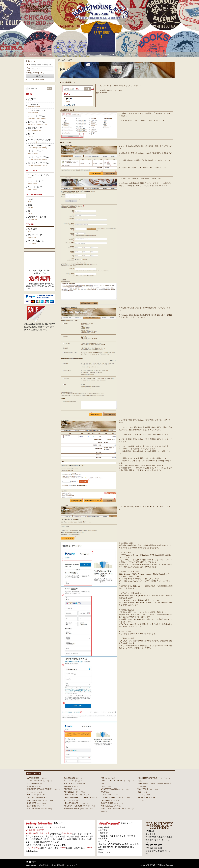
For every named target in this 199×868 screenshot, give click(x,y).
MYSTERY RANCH (114, 789)
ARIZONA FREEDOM (79, 806)
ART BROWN (75, 792)
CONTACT (133, 55)
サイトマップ (71, 865)
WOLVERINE (148, 789)
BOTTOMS (66, 55)
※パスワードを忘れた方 (35, 80)
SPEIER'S (72, 789)
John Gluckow (40, 781)
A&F (108, 778)
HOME (33, 55)
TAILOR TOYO (75, 784)
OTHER (99, 55)
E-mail (28, 65)
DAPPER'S (36, 806)
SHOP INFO (116, 55)
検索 (49, 88)
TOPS (49, 55)
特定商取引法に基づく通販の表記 (52, 865)
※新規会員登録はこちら (35, 73)
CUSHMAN (36, 803)
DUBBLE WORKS (77, 795)
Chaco (107, 786)
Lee (141, 800)
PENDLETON (111, 795)
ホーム (61, 60)
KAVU (106, 792)
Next (195, 28)
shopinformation (32, 865)
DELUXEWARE (40, 809)
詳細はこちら (32, 851)
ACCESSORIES (83, 55)
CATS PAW (110, 800)
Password (28, 69)
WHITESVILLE (111, 806)
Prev (4, 28)
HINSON (71, 786)
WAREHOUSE (38, 778)
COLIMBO (35, 784)
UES (142, 792)
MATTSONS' (73, 781)
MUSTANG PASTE (78, 809)
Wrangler (146, 797)
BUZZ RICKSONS (40, 800)
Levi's (144, 795)
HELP (150, 55)
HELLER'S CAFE (76, 803)
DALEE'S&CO (73, 778)
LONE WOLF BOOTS (115, 797)
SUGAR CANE (112, 803)
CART (166, 55)
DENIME (34, 786)
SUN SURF (36, 795)
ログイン (40, 76)
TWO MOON (37, 797)
